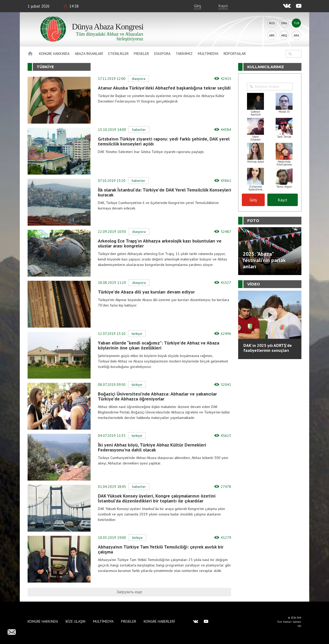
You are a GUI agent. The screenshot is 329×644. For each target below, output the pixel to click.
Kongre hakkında (54, 54)
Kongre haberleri (159, 621)
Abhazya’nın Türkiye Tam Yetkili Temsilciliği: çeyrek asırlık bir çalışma (161, 549)
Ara (296, 35)
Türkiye (137, 334)
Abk (272, 35)
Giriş (198, 6)
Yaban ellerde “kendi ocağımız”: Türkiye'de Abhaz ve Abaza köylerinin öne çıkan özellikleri (159, 345)
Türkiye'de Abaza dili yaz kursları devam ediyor (146, 292)
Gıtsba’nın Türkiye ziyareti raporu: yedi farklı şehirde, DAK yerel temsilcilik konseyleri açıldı (164, 141)
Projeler (141, 54)
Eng (284, 23)
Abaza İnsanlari (89, 54)
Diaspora (162, 54)
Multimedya (208, 54)
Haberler (139, 130)
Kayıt (223, 6)
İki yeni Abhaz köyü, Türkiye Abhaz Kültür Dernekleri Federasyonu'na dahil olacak (152, 447)
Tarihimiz (184, 54)
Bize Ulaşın (75, 621)
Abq (284, 35)
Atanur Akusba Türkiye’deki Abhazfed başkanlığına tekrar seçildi (164, 88)
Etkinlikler (118, 54)
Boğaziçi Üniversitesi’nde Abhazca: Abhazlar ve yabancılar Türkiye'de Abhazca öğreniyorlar (157, 396)
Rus (272, 23)
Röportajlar (235, 54)
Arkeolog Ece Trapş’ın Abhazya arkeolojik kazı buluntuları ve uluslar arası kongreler (160, 243)
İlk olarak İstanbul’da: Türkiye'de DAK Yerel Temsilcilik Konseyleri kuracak (164, 192)
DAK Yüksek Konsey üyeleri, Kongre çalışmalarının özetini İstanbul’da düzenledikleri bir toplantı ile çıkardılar (157, 498)
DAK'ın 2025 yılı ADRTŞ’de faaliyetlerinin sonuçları (268, 348)
